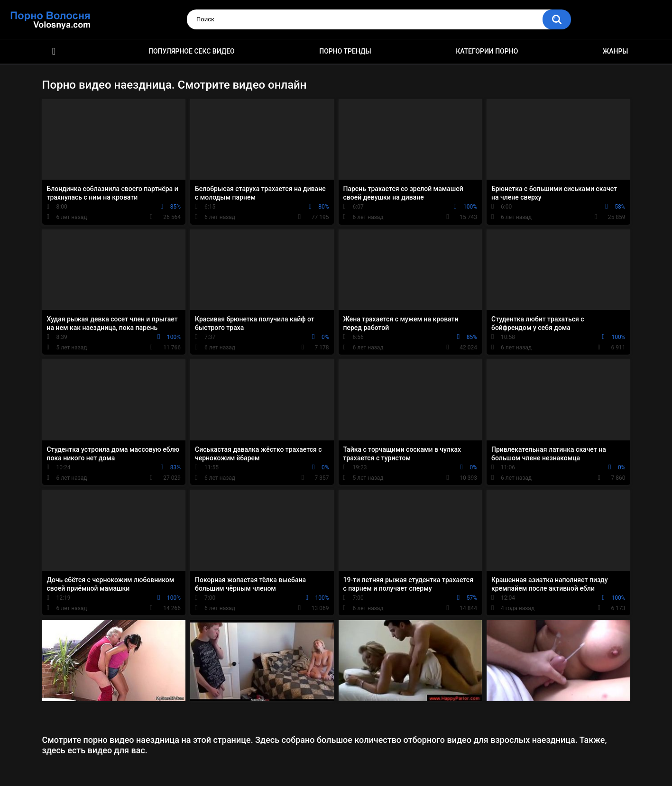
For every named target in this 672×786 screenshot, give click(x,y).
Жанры (616, 51)
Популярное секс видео (192, 51)
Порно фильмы (54, 51)
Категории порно (487, 51)
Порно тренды (345, 51)
